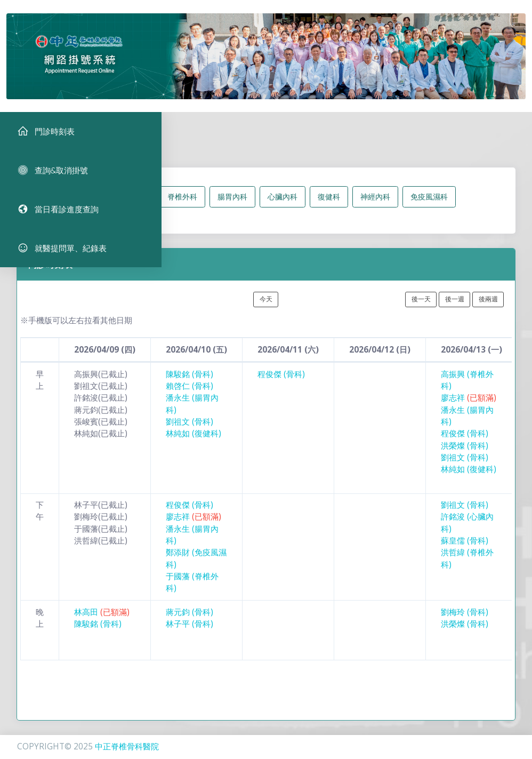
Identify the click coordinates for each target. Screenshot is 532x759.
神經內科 (375, 205)
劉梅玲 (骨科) (465, 620)
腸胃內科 (232, 205)
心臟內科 (283, 205)
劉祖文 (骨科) (190, 430)
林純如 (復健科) (194, 441)
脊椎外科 (182, 205)
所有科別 (97, 205)
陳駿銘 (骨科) (190, 382)
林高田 (102, 620)
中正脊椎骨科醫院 (127, 746)
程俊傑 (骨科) (281, 382)
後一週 (455, 307)
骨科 (140, 205)
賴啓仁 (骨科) (190, 394)
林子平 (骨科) (190, 632)
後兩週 (488, 307)
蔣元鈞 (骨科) (190, 620)
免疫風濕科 (429, 205)
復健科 (329, 205)
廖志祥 (469, 406)
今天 (266, 307)
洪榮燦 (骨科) (465, 453)
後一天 (421, 307)
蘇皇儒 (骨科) (465, 549)
